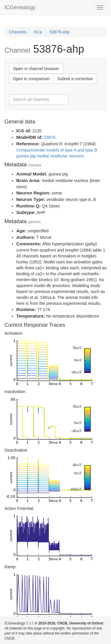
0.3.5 (30, 623)
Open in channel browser (36, 69)
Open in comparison (31, 79)
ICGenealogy (20, 7)
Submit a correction (75, 79)
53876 (50, 137)
